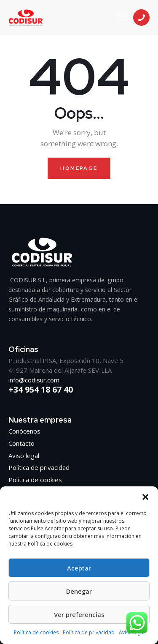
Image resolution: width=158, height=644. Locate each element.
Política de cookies (36, 632)
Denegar (79, 591)
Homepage (79, 168)
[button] (145, 497)
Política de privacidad (89, 632)
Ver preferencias (79, 614)
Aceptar (79, 568)
